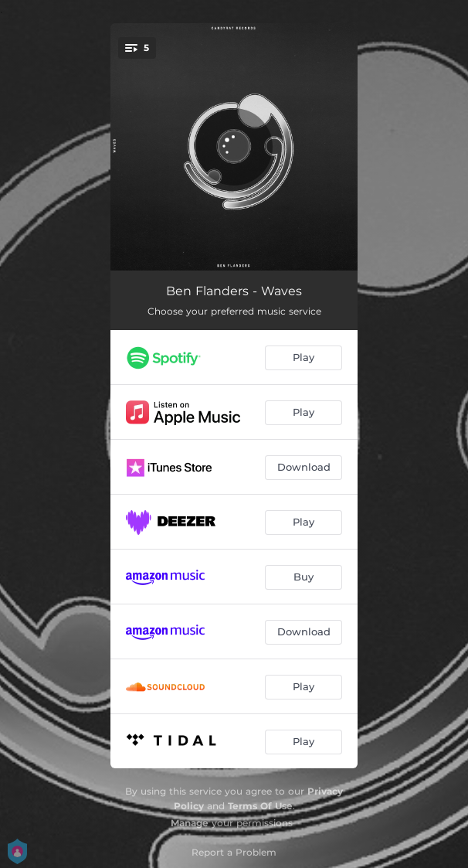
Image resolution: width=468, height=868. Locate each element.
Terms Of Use (260, 806)
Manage (190, 823)
